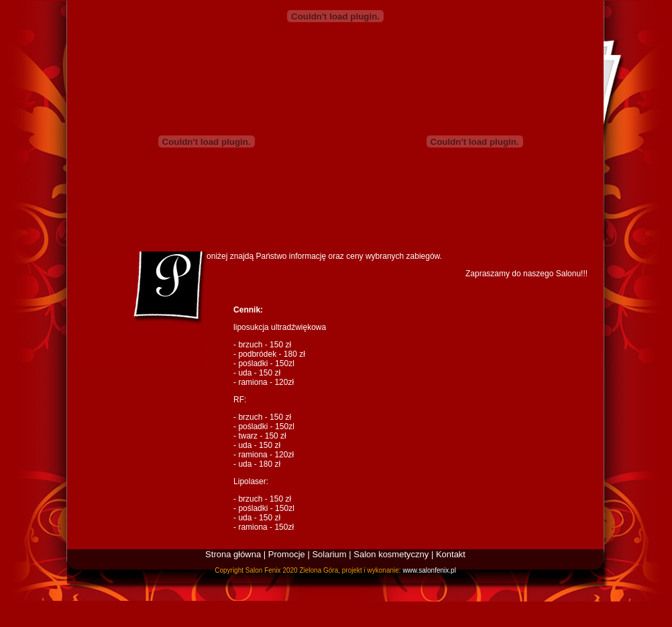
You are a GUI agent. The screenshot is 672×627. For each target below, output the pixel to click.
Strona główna (233, 554)
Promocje (287, 554)
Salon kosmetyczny (391, 554)
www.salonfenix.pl (429, 570)
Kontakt (451, 554)
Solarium (329, 554)
